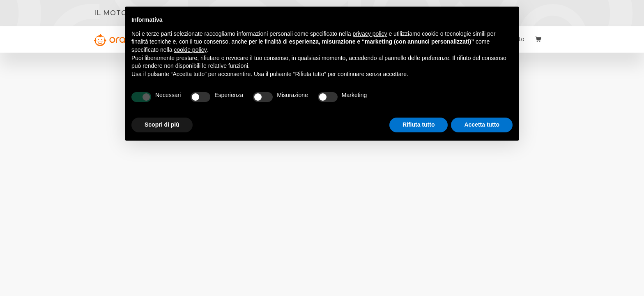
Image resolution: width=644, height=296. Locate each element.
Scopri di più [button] (162, 125)
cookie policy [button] (190, 50)
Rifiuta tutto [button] (419, 125)
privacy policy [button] (370, 34)
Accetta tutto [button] (482, 125)
